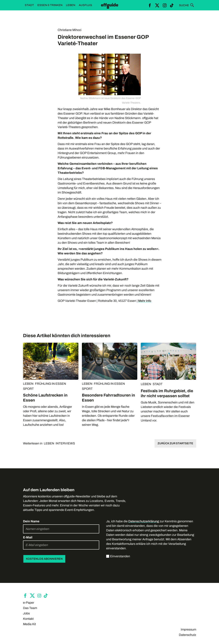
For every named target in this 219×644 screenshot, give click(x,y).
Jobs (26, 613)
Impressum (188, 629)
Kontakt (28, 619)
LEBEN (28, 384)
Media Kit (29, 624)
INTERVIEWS (65, 443)
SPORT (28, 389)
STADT (158, 384)
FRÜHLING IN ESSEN (50, 384)
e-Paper (29, 603)
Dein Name (31, 521)
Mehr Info (145, 301)
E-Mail (28, 537)
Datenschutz (187, 635)
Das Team (30, 608)
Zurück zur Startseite (175, 443)
